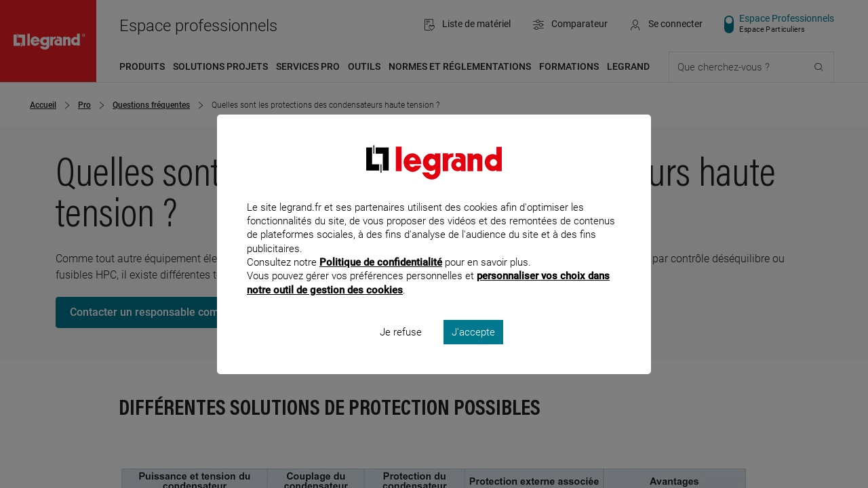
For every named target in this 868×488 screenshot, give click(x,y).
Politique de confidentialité (381, 281)
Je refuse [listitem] (401, 350)
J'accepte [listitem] (473, 350)
